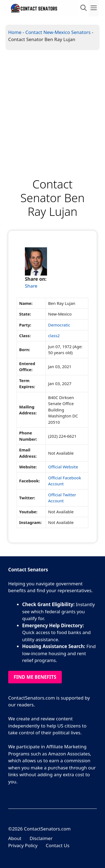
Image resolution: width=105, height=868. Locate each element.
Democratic (59, 325)
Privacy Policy (23, 845)
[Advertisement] (52, 105)
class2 (54, 336)
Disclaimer (41, 838)
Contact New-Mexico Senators (58, 32)
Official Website (63, 467)
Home (15, 32)
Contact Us (58, 845)
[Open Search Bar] (84, 8)
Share (31, 286)
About (15, 838)
